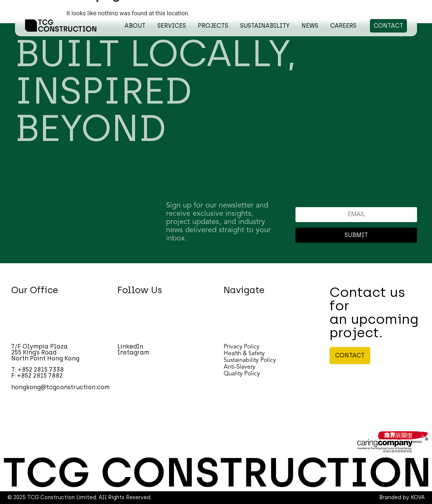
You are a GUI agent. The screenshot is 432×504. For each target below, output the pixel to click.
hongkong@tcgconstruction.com (60, 387)
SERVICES (172, 26)
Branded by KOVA (402, 497)
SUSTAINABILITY (265, 26)
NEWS (310, 26)
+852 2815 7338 (41, 370)
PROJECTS (213, 26)
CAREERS (343, 26)
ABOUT (135, 26)
